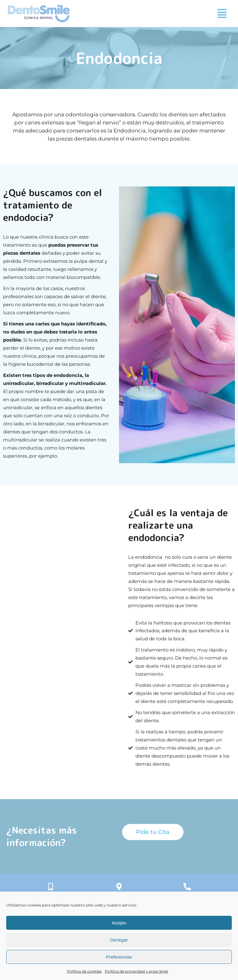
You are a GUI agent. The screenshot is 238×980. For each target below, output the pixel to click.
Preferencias (119, 957)
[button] (222, 13)
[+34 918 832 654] (187, 887)
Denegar (119, 940)
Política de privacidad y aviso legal (136, 971)
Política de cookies (84, 971)
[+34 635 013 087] (51, 887)
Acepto (119, 923)
